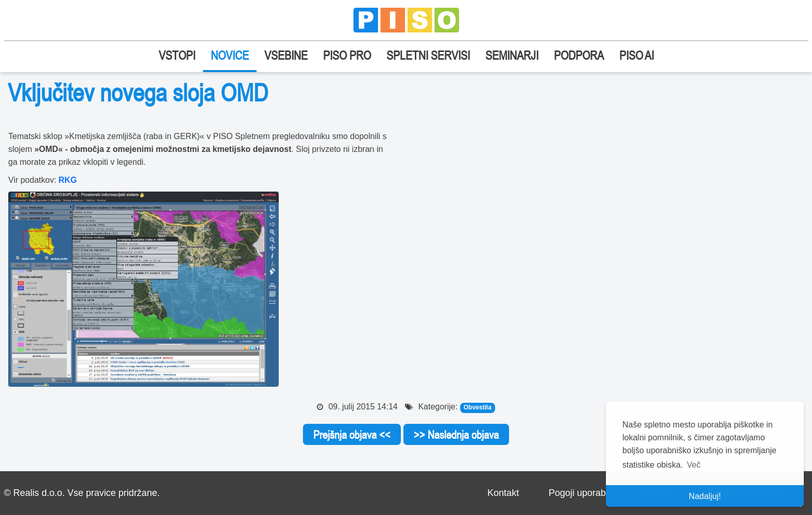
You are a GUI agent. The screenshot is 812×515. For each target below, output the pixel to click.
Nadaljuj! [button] (705, 496)
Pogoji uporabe (580, 493)
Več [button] (694, 465)
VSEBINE (286, 55)
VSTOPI (177, 55)
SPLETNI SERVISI (428, 55)
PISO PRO (347, 55)
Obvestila (478, 407)
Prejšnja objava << (352, 435)
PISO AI (637, 55)
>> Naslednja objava (456, 435)
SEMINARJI (512, 55)
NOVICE (230, 55)
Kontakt (503, 493)
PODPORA (579, 55)
